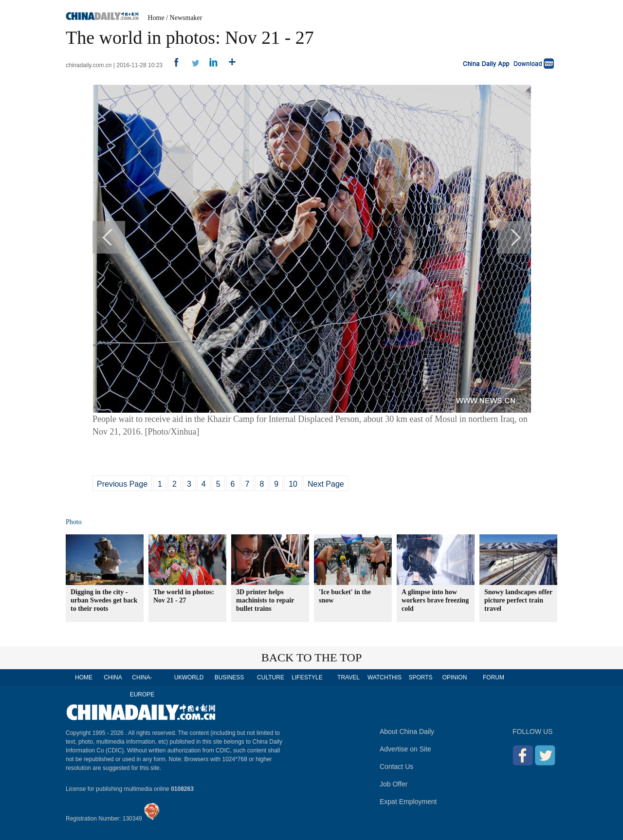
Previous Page (122, 484)
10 (293, 484)
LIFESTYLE (307, 677)
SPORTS (420, 677)
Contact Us (396, 767)
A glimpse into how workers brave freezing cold (435, 600)
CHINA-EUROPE (142, 686)
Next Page (326, 484)
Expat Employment (408, 802)
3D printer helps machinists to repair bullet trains (265, 600)
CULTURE (271, 677)
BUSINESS (229, 677)
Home (156, 18)
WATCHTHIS (385, 677)
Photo (74, 522)
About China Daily (407, 731)
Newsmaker (186, 18)
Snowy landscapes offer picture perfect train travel (518, 600)
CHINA (113, 677)
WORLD (193, 677)
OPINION (455, 677)
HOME (84, 677)
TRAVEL (348, 677)
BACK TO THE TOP (312, 657)
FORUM (494, 677)
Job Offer (394, 784)
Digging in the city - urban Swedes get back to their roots (104, 600)
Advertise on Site (405, 749)
